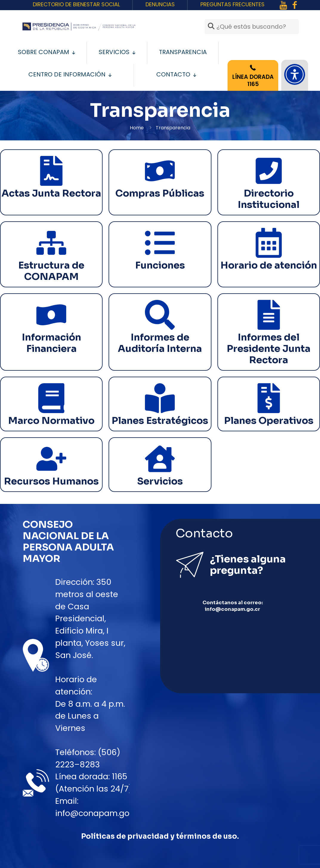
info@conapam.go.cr (97, 813)
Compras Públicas (160, 193)
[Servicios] (160, 459)
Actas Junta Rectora (51, 193)
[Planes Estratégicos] (160, 398)
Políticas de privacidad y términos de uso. (160, 836)
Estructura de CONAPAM (51, 271)
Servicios (160, 481)
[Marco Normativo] (51, 398)
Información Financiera (51, 343)
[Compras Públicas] (160, 171)
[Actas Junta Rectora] (51, 171)
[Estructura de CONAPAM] (51, 243)
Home (137, 128)
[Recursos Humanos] (51, 459)
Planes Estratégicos (160, 421)
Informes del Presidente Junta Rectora (269, 349)
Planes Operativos (269, 421)
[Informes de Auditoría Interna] (160, 315)
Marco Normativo (51, 421)
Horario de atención (269, 265)
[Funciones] (160, 243)
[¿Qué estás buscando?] (252, 27)
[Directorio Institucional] (269, 171)
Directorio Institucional (269, 199)
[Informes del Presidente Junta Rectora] (269, 315)
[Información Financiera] (51, 315)
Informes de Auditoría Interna (160, 343)
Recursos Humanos (51, 481)
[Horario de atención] (269, 243)
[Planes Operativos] (269, 398)
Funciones (160, 265)
